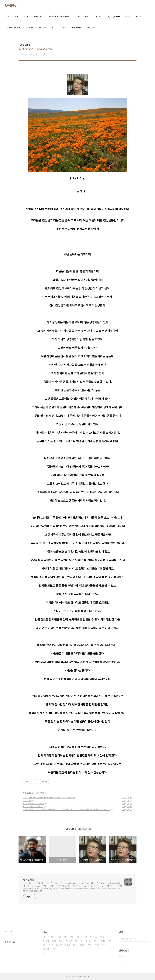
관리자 (87, 976)
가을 (97, 945)
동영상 (138, 16)
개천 (102, 937)
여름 (55, 949)
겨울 (75, 945)
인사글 (63, 27)
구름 (89, 941)
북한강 (69, 941)
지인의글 (99, 16)
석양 (96, 941)
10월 (52, 937)
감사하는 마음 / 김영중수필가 (34, 804)
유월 (59, 937)
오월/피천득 (27, 801)
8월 (54, 941)
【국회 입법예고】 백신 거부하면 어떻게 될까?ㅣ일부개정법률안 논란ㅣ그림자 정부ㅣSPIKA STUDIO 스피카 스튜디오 (66, 810)
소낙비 (60, 945)
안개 (79, 937)
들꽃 (83, 945)
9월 (61, 941)
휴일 (68, 945)
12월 (51, 945)
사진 (78, 16)
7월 (90, 945)
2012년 (94, 937)
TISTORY (78, 976)
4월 (72, 937)
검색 (148, 939)
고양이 (46, 941)
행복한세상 (11, 5)
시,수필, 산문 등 (114, 16)
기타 (53, 27)
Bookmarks (76, 27)
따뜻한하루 (42, 27)
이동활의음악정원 (14, 27)
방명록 (26, 16)
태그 (16, 16)
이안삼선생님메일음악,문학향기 (59, 16)
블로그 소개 (91, 27)
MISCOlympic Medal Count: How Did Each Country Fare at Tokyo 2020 (49, 798)
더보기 (45, 954)
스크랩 (128, 16)
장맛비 (46, 949)
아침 (104, 941)
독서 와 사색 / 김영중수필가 (33, 807)
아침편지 (29, 27)
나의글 (88, 16)
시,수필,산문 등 (28, 793)
